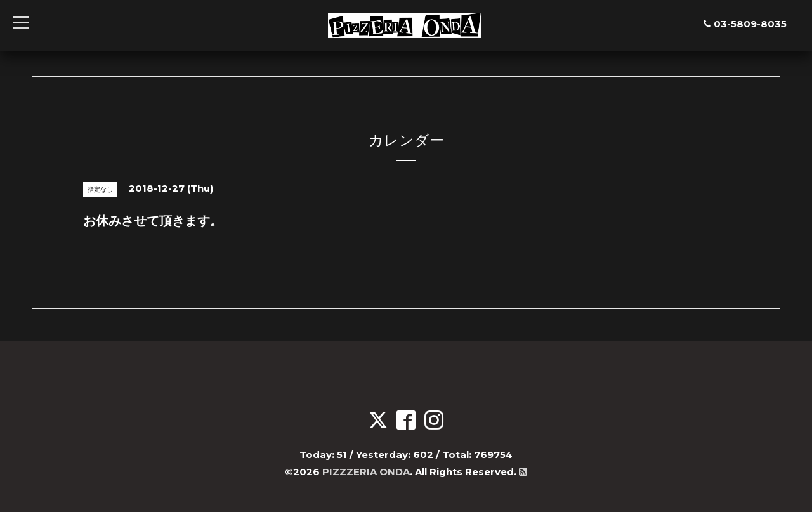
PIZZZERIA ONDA (366, 472)
